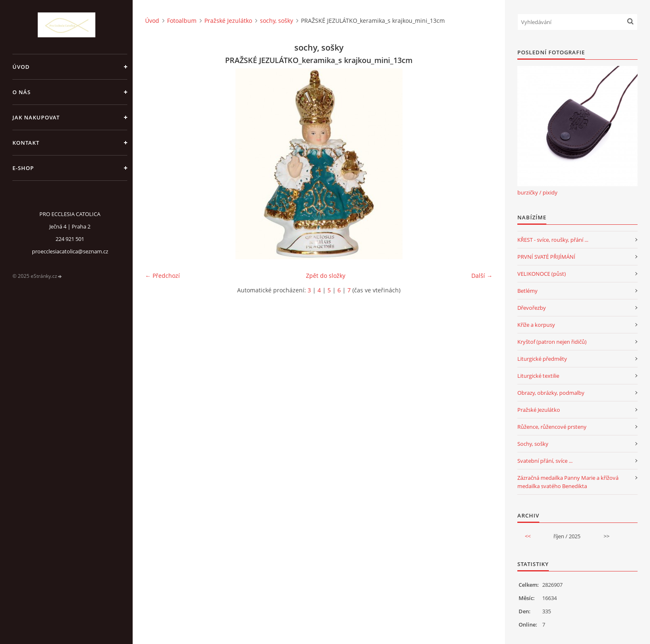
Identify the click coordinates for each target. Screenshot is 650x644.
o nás (22, 92)
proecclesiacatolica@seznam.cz (70, 251)
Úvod (21, 67)
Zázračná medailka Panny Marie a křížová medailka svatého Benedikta (568, 482)
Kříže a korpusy (536, 325)
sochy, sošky (276, 21)
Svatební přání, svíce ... (545, 461)
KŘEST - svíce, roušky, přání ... (553, 240)
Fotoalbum (182, 21)
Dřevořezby (532, 308)
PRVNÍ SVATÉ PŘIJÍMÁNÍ (546, 257)
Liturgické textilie (538, 376)
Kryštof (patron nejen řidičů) (552, 342)
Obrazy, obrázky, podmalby (551, 393)
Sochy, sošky (533, 444)
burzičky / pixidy (537, 192)
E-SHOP (23, 168)
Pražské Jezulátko (228, 21)
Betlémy (528, 291)
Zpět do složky (326, 276)
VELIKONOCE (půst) (542, 274)
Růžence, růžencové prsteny (552, 427)
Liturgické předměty (542, 359)
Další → (482, 276)
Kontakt (26, 143)
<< (528, 536)
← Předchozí (162, 276)
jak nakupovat (36, 117)
